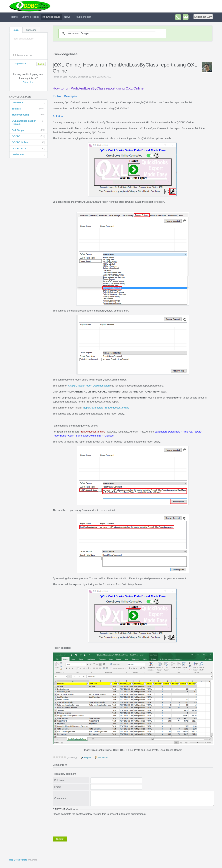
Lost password (19, 64)
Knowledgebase (51, 17)
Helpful (85, 757)
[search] (112, 33)
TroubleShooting (28, 115)
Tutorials (28, 109)
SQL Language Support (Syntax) (28, 122)
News (67, 17)
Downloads (28, 103)
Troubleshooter (82, 17)
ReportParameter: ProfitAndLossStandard (106, 408)
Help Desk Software (18, 860)
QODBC (28, 136)
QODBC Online (28, 142)
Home (14, 17)
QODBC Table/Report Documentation (89, 386)
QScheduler (28, 155)
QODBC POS (28, 149)
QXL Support (28, 130)
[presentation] (78, 825)
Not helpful (101, 757)
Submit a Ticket (30, 17)
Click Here (28, 82)
